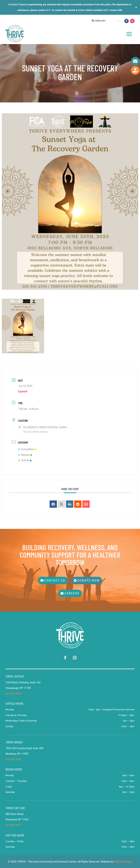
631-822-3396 (13, 694)
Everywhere (27, 449)
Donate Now (89, 581)
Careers (72, 593)
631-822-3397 (13, 825)
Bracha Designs (123, 862)
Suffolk (25, 460)
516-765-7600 (13, 759)
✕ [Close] (136, 7)
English (99, 21)
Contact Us (55, 581)
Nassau (25, 455)
